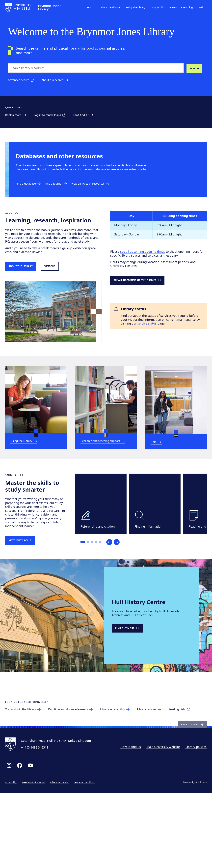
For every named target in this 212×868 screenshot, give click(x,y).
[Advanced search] (22, 81)
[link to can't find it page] (92, 119)
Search (88, 7)
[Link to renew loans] (56, 119)
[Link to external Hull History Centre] (130, 675)
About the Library (107, 7)
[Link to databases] (32, 196)
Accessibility (14, 856)
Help (199, 7)
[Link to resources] (99, 196)
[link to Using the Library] (28, 469)
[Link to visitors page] (59, 288)
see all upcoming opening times (145, 269)
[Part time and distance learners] (79, 767)
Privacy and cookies (62, 856)
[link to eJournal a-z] (62, 196)
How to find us (128, 820)
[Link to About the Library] (26, 288)
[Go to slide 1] (86, 581)
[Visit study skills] (26, 581)
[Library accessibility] (127, 767)
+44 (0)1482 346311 (37, 821)
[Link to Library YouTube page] (33, 839)
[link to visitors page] (28, 767)
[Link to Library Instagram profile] (12, 839)
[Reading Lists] (20, 776)
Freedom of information (36, 856)
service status (172, 342)
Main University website (160, 820)
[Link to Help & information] (159, 470)
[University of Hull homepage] (36, 7)
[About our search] (59, 81)
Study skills (155, 7)
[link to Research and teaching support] (106, 467)
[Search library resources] (194, 68)
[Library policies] (163, 767)
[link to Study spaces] (20, 119)
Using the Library (133, 7)
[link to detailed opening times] (144, 298)
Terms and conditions (87, 856)
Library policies (193, 820)
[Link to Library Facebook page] (23, 839)
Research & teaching (179, 7)
